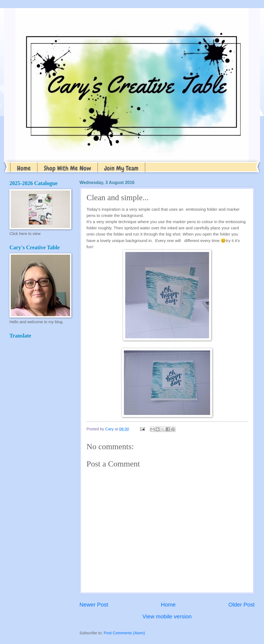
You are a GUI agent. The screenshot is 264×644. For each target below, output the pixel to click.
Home (24, 168)
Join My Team (121, 168)
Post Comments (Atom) (124, 633)
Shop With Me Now (67, 168)
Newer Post (94, 604)
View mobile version (167, 616)
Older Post (242, 604)
